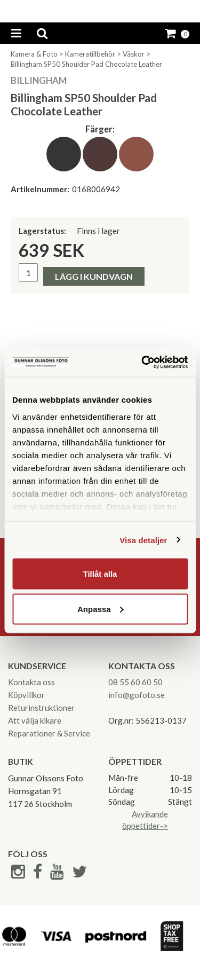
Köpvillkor (26, 695)
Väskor (134, 54)
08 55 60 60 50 (135, 682)
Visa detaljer (143, 540)
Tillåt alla (100, 574)
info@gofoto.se (137, 695)
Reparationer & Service (49, 733)
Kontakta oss (31, 682)
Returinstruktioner (41, 708)
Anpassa (101, 609)
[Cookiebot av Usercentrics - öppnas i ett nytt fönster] (142, 362)
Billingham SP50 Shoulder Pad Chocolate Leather (86, 64)
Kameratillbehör (90, 54)
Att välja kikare (35, 720)
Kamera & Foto (34, 54)
